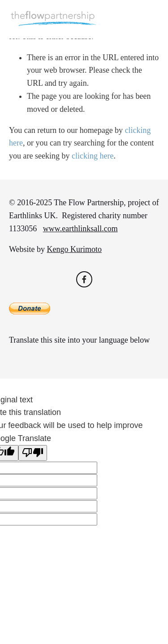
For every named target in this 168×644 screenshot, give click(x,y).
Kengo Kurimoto (74, 249)
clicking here (93, 156)
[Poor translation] (33, 453)
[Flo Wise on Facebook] (84, 279)
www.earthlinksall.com (80, 229)
